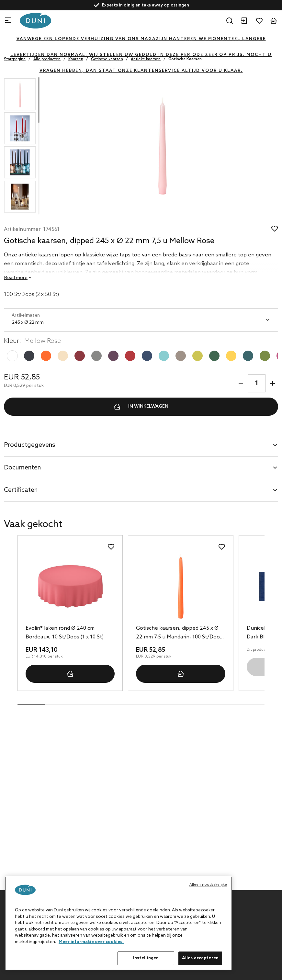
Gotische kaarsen (107, 59)
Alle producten (47, 59)
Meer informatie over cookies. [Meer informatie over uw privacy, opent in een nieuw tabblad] (91, 942)
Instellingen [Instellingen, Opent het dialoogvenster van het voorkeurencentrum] (146, 958)
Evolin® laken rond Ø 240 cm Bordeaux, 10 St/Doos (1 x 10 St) (65, 633)
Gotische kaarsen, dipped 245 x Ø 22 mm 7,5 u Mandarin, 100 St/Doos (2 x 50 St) (179, 633)
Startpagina (15, 59)
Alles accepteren (200, 958)
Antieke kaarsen (146, 59)
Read (16, 278)
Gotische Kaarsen (185, 59)
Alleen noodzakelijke (208, 885)
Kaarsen (76, 59)
